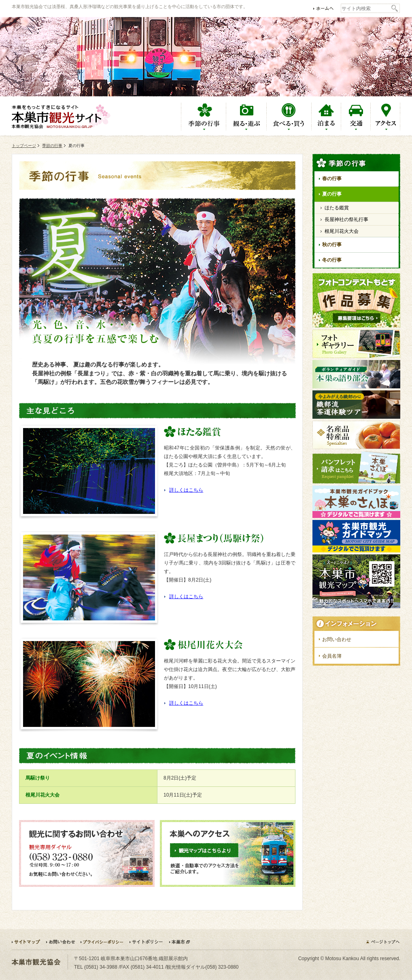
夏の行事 (332, 194)
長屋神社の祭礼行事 (346, 219)
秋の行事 (332, 245)
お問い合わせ (337, 639)
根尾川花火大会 (342, 231)
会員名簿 (332, 656)
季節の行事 (52, 146)
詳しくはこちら (186, 490)
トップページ (24, 146)
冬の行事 (332, 260)
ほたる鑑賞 (337, 208)
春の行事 (332, 179)
